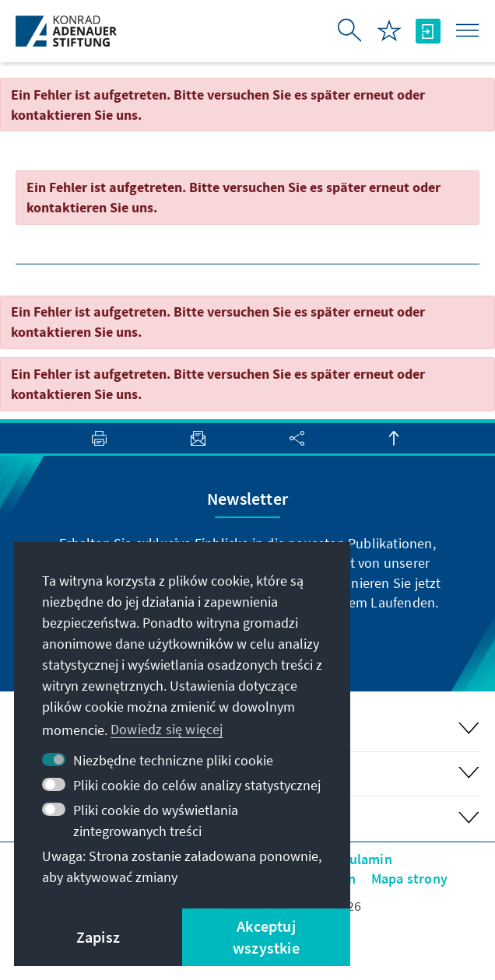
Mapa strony (409, 878)
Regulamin (359, 859)
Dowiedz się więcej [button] (167, 729)
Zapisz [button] (98, 937)
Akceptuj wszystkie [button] (266, 937)
